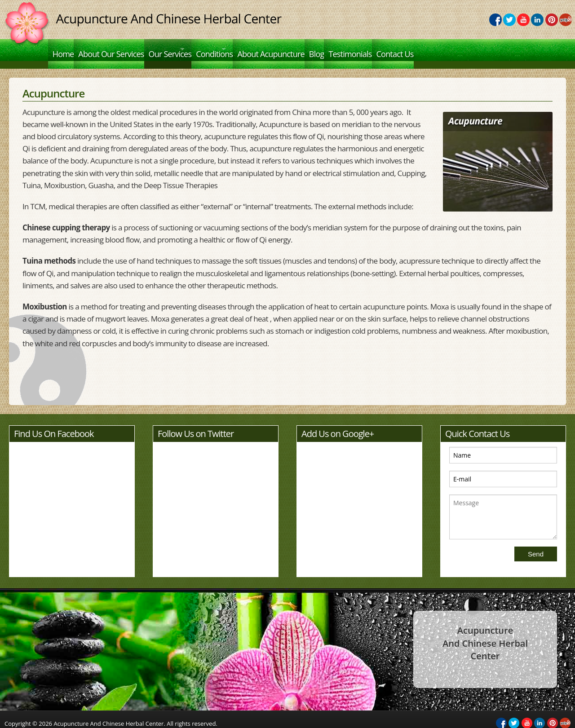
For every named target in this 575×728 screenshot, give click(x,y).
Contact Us (465, 49)
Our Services (186, 49)
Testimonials (413, 49)
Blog (373, 49)
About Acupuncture (320, 49)
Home (64, 49)
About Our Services (119, 49)
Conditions (247, 49)
